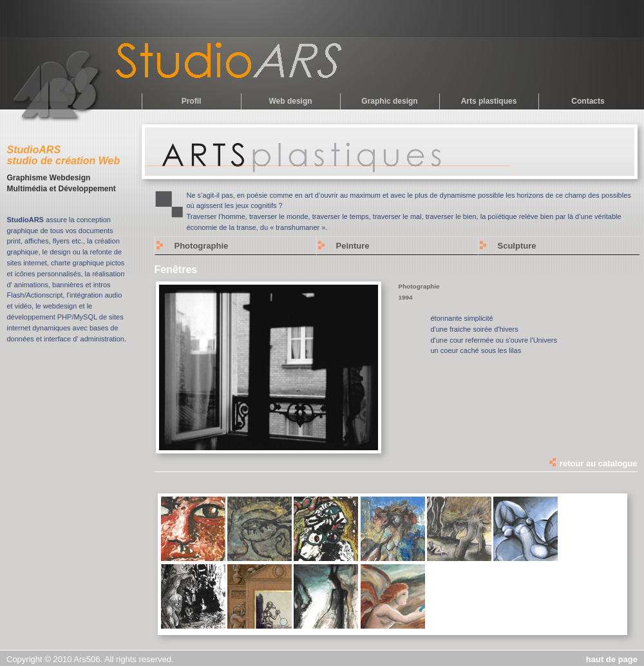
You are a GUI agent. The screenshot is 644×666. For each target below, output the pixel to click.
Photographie (202, 246)
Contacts (588, 101)
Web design (290, 101)
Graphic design (389, 101)
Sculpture (517, 246)
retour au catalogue (592, 463)
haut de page (612, 659)
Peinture (353, 246)
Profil (192, 101)
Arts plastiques (489, 101)
